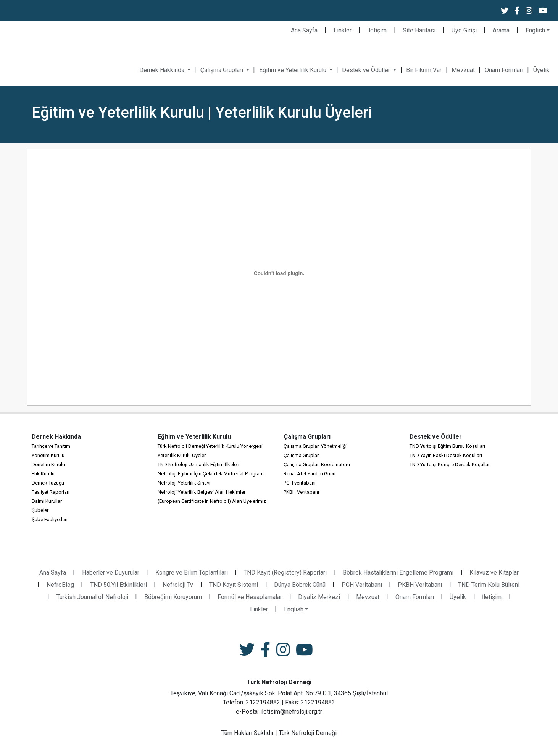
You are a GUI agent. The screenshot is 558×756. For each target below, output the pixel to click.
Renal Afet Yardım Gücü (310, 474)
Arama (501, 30)
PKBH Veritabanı (301, 492)
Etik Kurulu (43, 474)
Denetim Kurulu (48, 464)
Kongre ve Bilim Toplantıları (192, 573)
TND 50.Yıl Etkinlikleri (119, 585)
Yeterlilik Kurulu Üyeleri (182, 455)
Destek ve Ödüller (367, 70)
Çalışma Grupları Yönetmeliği (315, 446)
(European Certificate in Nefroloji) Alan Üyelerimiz (212, 501)
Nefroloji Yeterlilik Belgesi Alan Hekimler (202, 492)
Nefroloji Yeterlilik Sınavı (184, 483)
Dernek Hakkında (163, 70)
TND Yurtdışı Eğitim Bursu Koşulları (447, 446)
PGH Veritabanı (362, 585)
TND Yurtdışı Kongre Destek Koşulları (450, 464)
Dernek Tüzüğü (48, 483)
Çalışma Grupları (223, 70)
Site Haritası (419, 30)
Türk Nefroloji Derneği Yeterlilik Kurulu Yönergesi (210, 446)
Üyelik (541, 70)
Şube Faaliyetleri (50, 519)
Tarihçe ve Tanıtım (51, 446)
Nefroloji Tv (178, 585)
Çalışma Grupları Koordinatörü (317, 464)
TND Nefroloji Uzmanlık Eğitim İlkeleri (198, 464)
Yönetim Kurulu (48, 455)
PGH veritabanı (300, 483)
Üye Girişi (464, 30)
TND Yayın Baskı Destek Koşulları (446, 455)
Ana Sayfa (304, 30)
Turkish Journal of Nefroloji (92, 597)
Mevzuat (463, 70)
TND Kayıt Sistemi (234, 585)
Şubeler (40, 510)
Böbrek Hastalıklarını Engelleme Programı (398, 573)
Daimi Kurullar (47, 501)
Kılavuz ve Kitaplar (494, 573)
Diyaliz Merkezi (319, 597)
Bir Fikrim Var (424, 70)
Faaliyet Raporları (51, 492)
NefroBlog (60, 585)
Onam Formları (504, 70)
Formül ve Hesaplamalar (250, 597)
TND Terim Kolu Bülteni (489, 585)
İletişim (377, 30)
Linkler (343, 30)
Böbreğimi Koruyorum (173, 597)
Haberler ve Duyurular (111, 573)
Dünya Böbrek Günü (300, 585)
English (535, 30)
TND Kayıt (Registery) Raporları (285, 573)
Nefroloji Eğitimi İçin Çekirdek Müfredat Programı (211, 474)
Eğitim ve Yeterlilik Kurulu (294, 70)
